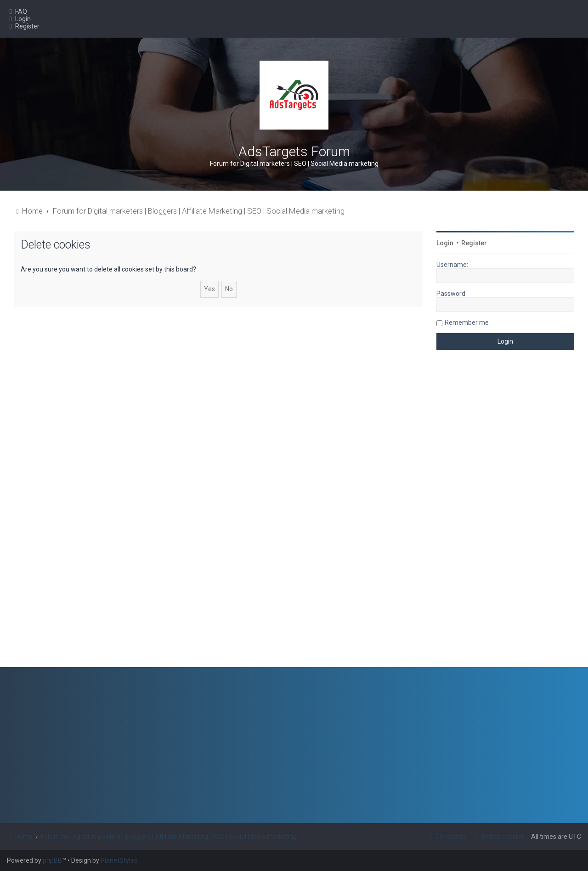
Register (474, 243)
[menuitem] (17, 11)
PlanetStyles (119, 860)
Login (445, 243)
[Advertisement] (505, 515)
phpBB (52, 860)
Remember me (467, 322)
